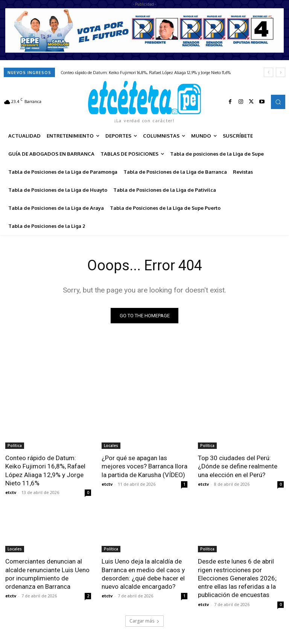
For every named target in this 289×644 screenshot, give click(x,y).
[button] (278, 102)
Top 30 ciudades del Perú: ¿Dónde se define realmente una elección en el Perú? (238, 466)
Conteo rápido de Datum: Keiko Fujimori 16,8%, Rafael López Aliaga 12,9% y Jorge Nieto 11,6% (146, 73)
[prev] (268, 72)
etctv (11, 492)
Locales (111, 445)
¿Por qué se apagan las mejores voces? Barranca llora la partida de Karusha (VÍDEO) (144, 466)
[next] (281, 72)
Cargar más (144, 620)
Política (15, 445)
